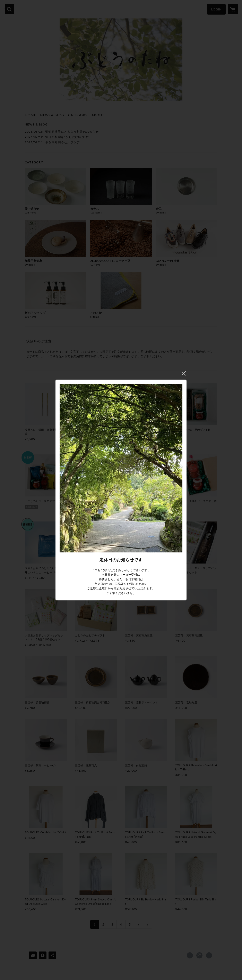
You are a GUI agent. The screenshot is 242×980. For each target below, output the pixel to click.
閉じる (184, 373)
